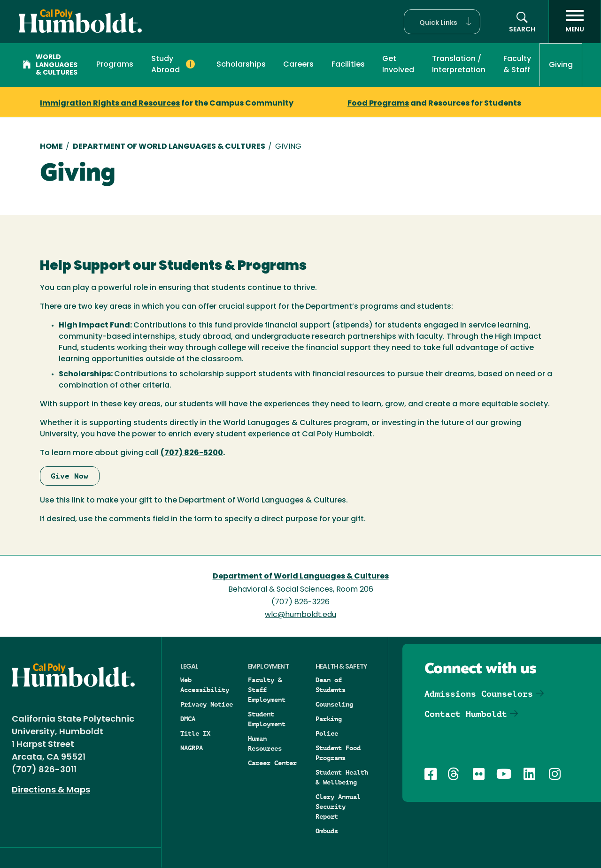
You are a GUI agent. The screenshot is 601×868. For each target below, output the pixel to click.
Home (51, 147)
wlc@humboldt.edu (300, 615)
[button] (442, 22)
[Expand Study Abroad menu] (190, 64)
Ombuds (327, 831)
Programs (115, 65)
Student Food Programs (338, 753)
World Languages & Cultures (50, 65)
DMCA (188, 719)
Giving (561, 65)
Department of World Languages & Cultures (169, 147)
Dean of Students (331, 685)
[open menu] (575, 22)
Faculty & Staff (517, 65)
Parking (329, 719)
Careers (298, 65)
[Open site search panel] (522, 22)
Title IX (195, 733)
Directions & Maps (51, 790)
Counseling (334, 704)
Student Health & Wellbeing (342, 777)
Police (327, 733)
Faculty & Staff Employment (267, 690)
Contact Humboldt (466, 714)
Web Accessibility (205, 685)
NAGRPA (192, 748)
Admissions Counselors (479, 694)
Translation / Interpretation (459, 65)
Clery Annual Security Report (338, 807)
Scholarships (241, 65)
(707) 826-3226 (300, 602)
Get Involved (398, 65)
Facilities (348, 65)
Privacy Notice (207, 704)
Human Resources (265, 743)
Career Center (272, 763)
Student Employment (267, 719)
